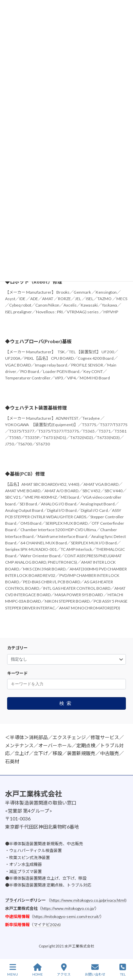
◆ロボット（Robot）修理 (34, 282)
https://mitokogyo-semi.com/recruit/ (67, 916)
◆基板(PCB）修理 (25, 474)
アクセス (64, 970)
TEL (123, 970)
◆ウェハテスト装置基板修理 (36, 408)
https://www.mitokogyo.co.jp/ (68, 908)
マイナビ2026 (46, 925)
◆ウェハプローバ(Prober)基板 (38, 341)
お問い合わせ (95, 970)
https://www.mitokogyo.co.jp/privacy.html (88, 900)
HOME (37, 970)
